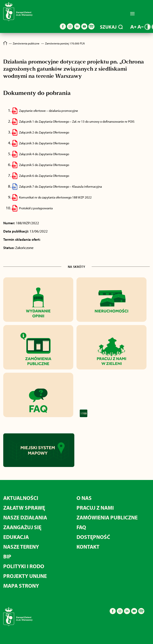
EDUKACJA (16, 537)
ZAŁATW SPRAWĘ (24, 508)
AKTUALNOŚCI (21, 498)
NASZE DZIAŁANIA (25, 517)
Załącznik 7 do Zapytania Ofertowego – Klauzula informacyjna (60, 186)
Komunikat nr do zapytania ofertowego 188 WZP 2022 (55, 197)
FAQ (81, 527)
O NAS (84, 498)
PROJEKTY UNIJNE (25, 576)
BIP (7, 556)
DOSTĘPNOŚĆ (93, 537)
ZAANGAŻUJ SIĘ (22, 527)
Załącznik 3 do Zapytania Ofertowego (44, 143)
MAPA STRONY (21, 586)
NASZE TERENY (21, 547)
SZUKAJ (111, 27)
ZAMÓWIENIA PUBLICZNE (107, 517)
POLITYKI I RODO (24, 566)
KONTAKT (88, 547)
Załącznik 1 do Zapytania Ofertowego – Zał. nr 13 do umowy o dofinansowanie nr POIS (77, 121)
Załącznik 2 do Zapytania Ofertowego (44, 132)
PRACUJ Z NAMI (95, 508)
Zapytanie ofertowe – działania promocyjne (49, 111)
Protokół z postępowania (36, 208)
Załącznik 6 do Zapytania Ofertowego (44, 176)
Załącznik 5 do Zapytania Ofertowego (44, 165)
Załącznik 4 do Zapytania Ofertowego (44, 154)
